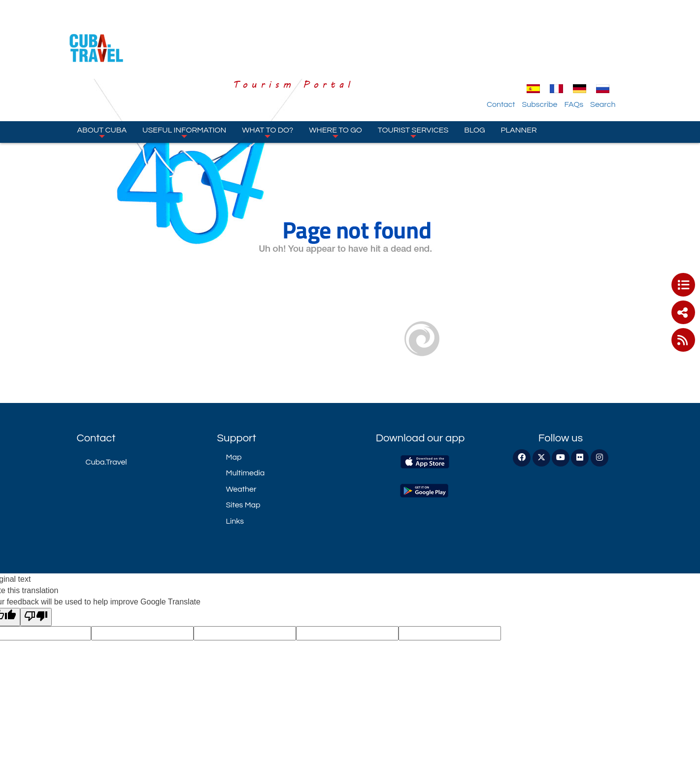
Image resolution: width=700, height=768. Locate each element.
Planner (519, 76)
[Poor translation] (36, 617)
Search (624, 51)
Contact (522, 51)
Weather (241, 489)
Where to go (335, 78)
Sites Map (243, 505)
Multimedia (246, 473)
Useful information (184, 78)
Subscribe (561, 51)
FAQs (595, 51)
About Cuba (102, 78)
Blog (474, 76)
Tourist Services (413, 78)
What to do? (267, 78)
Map (234, 457)
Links (235, 521)
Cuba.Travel (106, 462)
